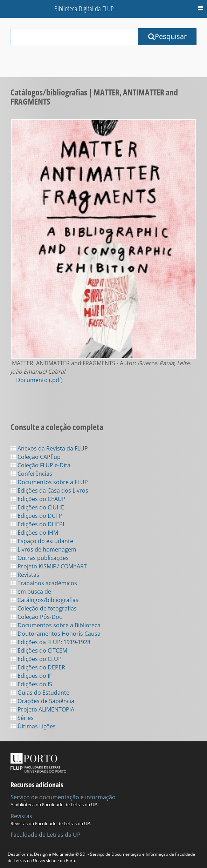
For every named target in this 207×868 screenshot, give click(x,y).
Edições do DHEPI (37, 524)
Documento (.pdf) (39, 380)
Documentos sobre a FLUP (49, 482)
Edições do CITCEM (39, 650)
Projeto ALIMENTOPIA (42, 709)
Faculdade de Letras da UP (46, 835)
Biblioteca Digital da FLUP (84, 9)
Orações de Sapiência (42, 701)
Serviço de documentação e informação (63, 797)
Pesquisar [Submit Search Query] (167, 36)
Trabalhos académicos (44, 583)
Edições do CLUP (36, 659)
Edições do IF (31, 676)
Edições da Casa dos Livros (49, 490)
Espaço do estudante (42, 541)
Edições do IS (31, 684)
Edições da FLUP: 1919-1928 (50, 642)
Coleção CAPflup (36, 457)
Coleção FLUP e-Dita (40, 465)
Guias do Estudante (40, 693)
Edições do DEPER (38, 667)
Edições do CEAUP (38, 499)
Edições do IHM (34, 533)
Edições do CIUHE (37, 507)
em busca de (31, 592)
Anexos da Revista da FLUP (49, 448)
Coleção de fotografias (44, 608)
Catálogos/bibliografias (44, 600)
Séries (22, 718)
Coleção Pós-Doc (36, 617)
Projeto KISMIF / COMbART (49, 566)
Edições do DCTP (36, 516)
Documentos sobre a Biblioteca (56, 625)
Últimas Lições (33, 726)
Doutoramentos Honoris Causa (56, 634)
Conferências (31, 474)
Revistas (25, 575)
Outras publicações (40, 558)
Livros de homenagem (43, 549)
